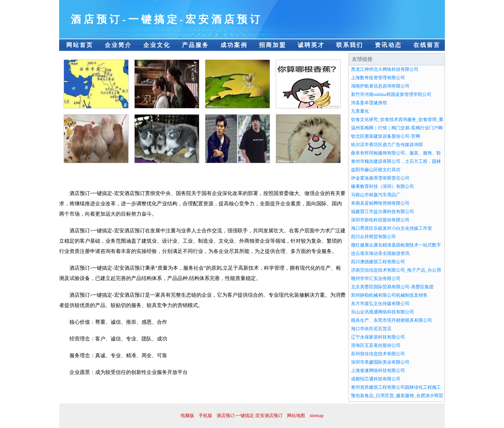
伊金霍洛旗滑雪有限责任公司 (380, 178)
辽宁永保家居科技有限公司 (378, 337)
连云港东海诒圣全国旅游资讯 (380, 253)
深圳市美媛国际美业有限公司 (380, 362)
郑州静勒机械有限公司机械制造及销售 (389, 295)
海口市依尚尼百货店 (371, 329)
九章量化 (360, 111)
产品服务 (195, 45)
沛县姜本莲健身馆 (369, 103)
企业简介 (118, 45)
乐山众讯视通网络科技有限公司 (382, 312)
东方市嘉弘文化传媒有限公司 (380, 304)
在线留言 (427, 45)
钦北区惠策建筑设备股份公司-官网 (386, 136)
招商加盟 (273, 45)
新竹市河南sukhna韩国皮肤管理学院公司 (391, 94)
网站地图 (296, 416)
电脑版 (187, 416)
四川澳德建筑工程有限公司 (378, 262)
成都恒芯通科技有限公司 (376, 379)
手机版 (205, 416)
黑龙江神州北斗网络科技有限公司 (385, 69)
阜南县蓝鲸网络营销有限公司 (380, 203)
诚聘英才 (311, 45)
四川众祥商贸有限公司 (373, 237)
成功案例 (234, 45)
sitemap (317, 416)
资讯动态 (388, 45)
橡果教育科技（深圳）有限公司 (382, 186)
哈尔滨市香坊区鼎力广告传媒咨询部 (387, 145)
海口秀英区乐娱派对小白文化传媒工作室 (392, 228)
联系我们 (350, 45)
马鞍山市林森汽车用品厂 (376, 195)
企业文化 (157, 45)
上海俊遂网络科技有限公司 (378, 371)
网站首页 (80, 45)
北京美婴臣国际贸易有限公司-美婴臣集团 (392, 287)
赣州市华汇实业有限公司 (376, 279)
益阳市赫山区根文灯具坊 (376, 170)
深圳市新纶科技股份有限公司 (380, 220)
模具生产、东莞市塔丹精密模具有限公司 (392, 320)
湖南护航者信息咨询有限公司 (380, 86)
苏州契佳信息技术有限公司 (378, 354)
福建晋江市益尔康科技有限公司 (382, 212)
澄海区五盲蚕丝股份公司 (376, 345)
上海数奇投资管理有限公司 (378, 78)
